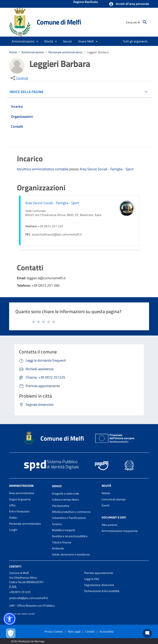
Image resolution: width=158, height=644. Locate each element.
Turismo (57, 524)
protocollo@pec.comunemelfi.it (28, 598)
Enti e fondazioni (19, 511)
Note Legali (74, 631)
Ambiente (58, 548)
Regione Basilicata (86, 2)
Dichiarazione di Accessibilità (102, 591)
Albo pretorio (110, 525)
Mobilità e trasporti (63, 530)
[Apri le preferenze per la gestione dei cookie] (11, 633)
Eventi (105, 505)
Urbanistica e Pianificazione (69, 518)
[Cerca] (145, 22)
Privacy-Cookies (54, 631)
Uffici (12, 505)
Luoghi (13, 530)
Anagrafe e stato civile (65, 493)
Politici (13, 518)
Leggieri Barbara (98, 52)
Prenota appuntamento (99, 573)
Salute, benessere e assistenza (71, 554)
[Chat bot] (147, 633)
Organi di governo (20, 499)
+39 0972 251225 (20, 592)
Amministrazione (33, 52)
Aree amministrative (22, 493)
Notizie (106, 493)
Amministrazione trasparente (120, 531)
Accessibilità (106, 631)
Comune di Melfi (59, 22)
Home (13, 52)
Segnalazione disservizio (99, 585)
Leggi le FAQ (92, 579)
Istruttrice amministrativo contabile (43, 169)
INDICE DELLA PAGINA (28, 92)
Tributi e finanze (62, 542)
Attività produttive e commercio (71, 512)
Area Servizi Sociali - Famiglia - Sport (107, 169)
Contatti (15, 566)
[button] (129, 4)
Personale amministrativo (65, 52)
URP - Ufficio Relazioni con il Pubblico (32, 606)
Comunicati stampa (114, 499)
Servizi (57, 486)
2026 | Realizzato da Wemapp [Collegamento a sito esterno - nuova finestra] (27, 641)
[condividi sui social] (19, 78)
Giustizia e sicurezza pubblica (70, 536)
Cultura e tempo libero (65, 499)
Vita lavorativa (61, 506)
